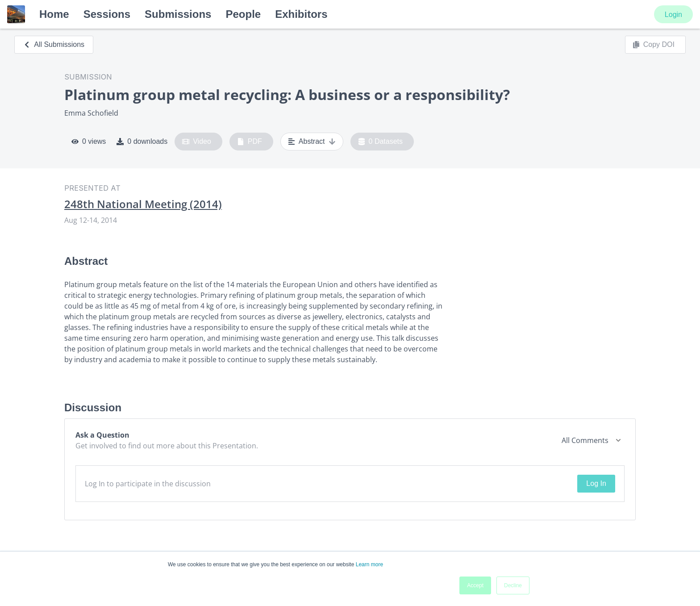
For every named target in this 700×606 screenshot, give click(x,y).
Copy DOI (654, 45)
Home (54, 14)
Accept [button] (475, 585)
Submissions (178, 14)
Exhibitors (301, 14)
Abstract (312, 142)
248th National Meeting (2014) (143, 204)
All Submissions (54, 44)
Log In (596, 483)
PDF (250, 142)
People (243, 14)
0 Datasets (381, 142)
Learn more (369, 564)
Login (673, 15)
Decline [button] (513, 585)
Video (197, 142)
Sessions (107, 14)
